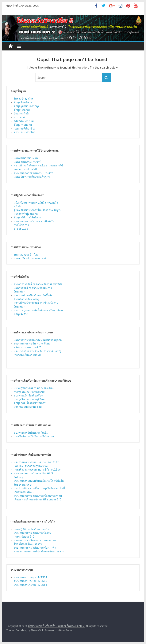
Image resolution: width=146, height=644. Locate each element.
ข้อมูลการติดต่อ (23, 125)
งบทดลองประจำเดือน (26, 255)
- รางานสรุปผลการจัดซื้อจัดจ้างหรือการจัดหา (37, 310)
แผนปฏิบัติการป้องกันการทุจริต (31, 529)
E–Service (22, 229)
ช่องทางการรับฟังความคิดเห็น (31, 433)
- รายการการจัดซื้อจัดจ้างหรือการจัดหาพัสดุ (36, 284)
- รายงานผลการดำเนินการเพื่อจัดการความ (36, 496)
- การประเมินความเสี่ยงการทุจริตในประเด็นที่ (38, 488)
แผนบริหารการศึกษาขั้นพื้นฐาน (32, 177)
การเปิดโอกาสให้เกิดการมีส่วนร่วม (34, 436)
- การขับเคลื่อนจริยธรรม (26, 355)
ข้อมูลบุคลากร (22, 110)
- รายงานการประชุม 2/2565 (29, 585)
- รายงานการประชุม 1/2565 (29, 581)
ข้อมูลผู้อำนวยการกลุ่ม (27, 106)
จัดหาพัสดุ (19, 307)
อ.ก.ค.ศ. (20, 117)
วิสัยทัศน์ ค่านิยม (24, 121)
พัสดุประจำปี (21, 314)
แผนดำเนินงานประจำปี (27, 162)
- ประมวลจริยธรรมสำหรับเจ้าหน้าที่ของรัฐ (36, 351)
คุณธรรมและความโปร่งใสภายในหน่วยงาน (39, 552)
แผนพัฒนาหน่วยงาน (26, 158)
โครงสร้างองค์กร (24, 99)
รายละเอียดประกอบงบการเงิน (31, 258)
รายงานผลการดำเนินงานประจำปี (33, 173)
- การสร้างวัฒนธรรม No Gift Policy (36, 470)
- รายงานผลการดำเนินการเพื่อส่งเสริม (33, 548)
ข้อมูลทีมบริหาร (23, 103)
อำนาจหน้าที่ (21, 114)
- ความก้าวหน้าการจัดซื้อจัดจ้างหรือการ (34, 303)
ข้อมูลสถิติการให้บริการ (27, 218)
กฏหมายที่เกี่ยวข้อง (25, 129)
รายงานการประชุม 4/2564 (30, 578)
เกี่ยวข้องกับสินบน (24, 492)
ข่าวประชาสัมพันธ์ (25, 132)
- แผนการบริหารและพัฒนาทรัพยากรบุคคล (36, 340)
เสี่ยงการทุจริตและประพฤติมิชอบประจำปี (37, 500)
